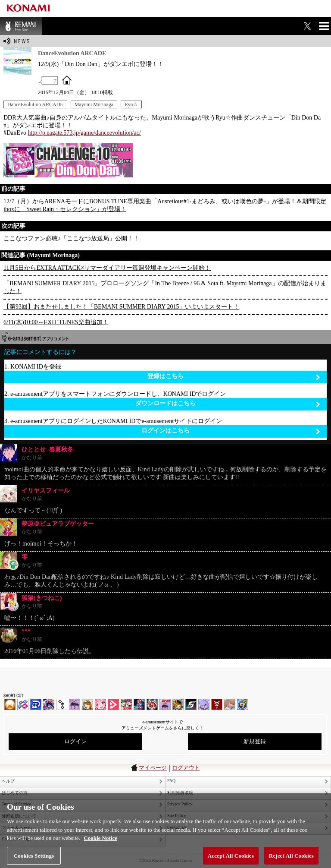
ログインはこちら (231, 431)
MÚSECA (217, 704)
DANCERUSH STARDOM (36, 704)
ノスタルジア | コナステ (165, 704)
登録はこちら (234, 377)
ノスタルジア (75, 704)
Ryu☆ (131, 104)
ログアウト (186, 768)
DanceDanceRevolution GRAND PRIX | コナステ (139, 704)
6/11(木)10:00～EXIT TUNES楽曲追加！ (56, 322)
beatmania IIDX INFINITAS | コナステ (126, 704)
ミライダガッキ (243, 704)
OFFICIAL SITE (67, 80)
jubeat (62, 704)
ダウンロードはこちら (228, 404)
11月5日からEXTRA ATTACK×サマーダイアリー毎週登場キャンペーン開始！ (107, 268)
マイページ (153, 768)
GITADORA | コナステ (152, 704)
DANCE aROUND (113, 704)
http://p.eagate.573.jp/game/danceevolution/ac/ (84, 133)
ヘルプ (8, 781)
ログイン (75, 741)
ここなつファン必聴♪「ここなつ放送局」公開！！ (71, 238)
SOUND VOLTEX (100, 704)
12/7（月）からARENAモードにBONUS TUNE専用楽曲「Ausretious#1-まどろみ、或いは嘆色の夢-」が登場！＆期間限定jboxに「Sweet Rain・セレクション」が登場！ (165, 205)
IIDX (10, 704)
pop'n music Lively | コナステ (178, 704)
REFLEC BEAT (204, 704)
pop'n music (87, 704)
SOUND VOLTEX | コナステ (191, 704)
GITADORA (49, 704)
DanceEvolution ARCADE (35, 104)
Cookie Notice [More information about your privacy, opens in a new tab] (100, 848)
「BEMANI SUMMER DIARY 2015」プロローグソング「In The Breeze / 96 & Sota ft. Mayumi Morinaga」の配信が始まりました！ (165, 287)
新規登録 (255, 741)
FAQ (171, 781)
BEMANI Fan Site (21, 26)
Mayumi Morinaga (94, 104)
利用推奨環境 (180, 793)
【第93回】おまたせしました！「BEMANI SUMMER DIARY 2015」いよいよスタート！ (121, 307)
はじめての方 (15, 793)
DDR (23, 704)
